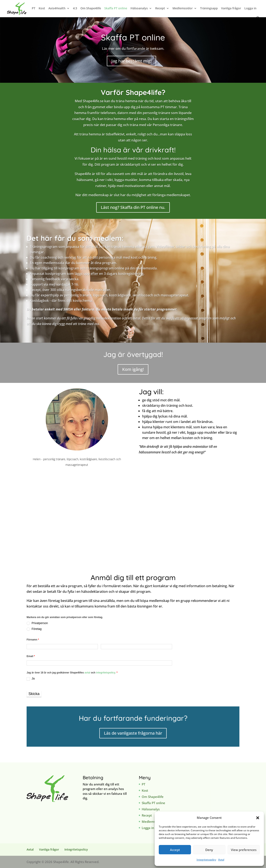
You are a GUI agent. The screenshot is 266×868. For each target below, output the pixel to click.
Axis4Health (57, 9)
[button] (258, 818)
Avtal (221, 860)
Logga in (250, 9)
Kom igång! (133, 369)
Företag (34, 629)
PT (34, 9)
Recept (160, 9)
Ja (31, 679)
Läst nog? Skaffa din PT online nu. (133, 207)
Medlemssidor (183, 9)
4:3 (75, 9)
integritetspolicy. (106, 673)
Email (31, 656)
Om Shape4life (91, 9)
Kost (42, 9)
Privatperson (37, 623)
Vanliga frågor (231, 9)
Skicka (34, 694)
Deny (209, 850)
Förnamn (33, 640)
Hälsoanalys (139, 9)
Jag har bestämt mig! (131, 61)
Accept (175, 850)
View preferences (244, 850)
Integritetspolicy (206, 860)
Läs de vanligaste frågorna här (133, 733)
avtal (88, 673)
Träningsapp (209, 9)
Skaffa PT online (116, 9)
